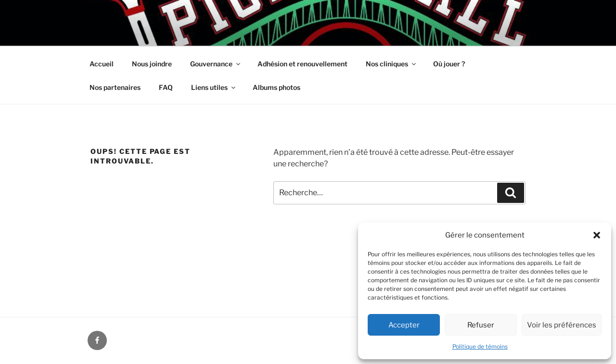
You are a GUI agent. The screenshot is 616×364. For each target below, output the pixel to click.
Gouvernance (216, 64)
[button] (597, 235)
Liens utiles (214, 87)
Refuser (481, 325)
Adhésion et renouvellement (302, 64)
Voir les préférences (562, 325)
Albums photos (276, 87)
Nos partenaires (115, 87)
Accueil (102, 64)
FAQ (166, 87)
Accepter (404, 325)
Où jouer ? (449, 64)
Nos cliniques (391, 64)
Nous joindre (152, 64)
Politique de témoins (480, 346)
